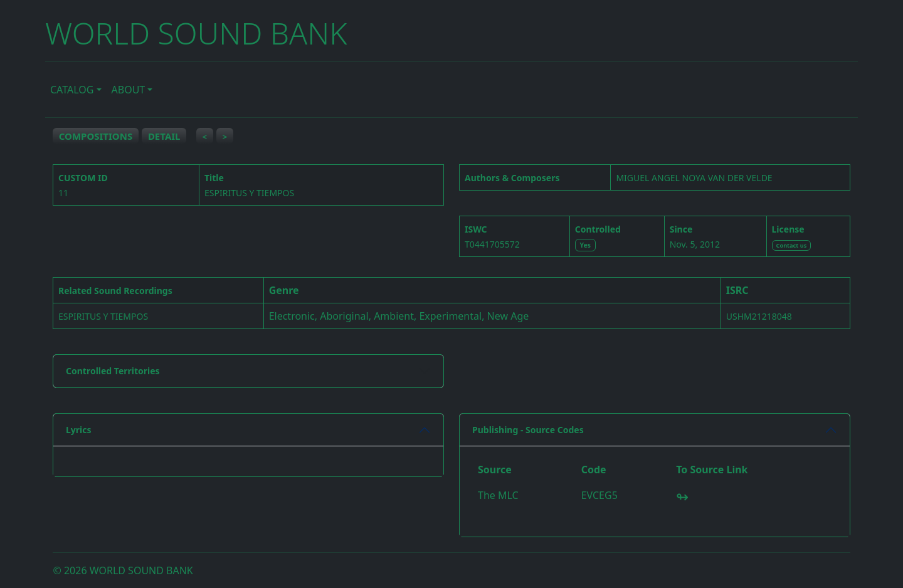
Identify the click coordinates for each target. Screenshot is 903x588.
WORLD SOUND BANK (196, 33)
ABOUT (129, 90)
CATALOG (72, 90)
